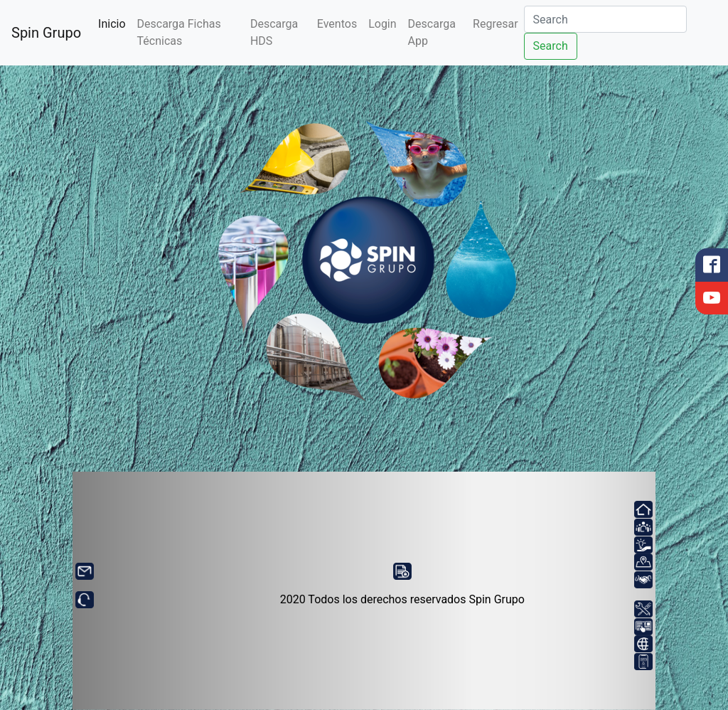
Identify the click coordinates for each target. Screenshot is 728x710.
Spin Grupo (46, 33)
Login (382, 24)
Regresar (495, 24)
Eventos (337, 24)
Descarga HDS (274, 32)
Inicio (114, 23)
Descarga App (432, 32)
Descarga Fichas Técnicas (179, 32)
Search (551, 46)
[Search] (605, 19)
